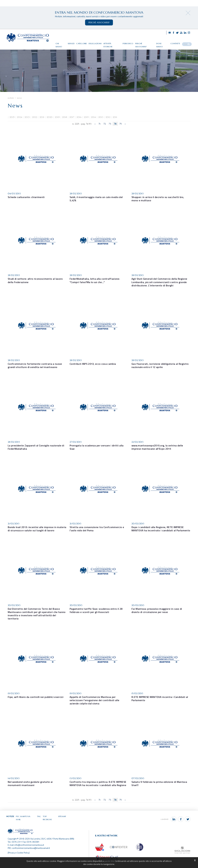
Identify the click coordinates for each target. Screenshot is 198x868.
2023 (27, 124)
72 (105, 131)
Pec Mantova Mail (26, 822)
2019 (57, 124)
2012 (108, 124)
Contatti (178, 42)
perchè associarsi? (99, 22)
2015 (86, 124)
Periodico (133, 42)
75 (121, 131)
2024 (19, 124)
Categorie (87, 42)
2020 (49, 124)
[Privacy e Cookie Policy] (19, 856)
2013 (101, 124)
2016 (79, 124)
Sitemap (62, 822)
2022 (35, 124)
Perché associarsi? (148, 42)
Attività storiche (117, 42)
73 (110, 131)
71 (99, 131)
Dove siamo (166, 42)
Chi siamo (66, 42)
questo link (109, 861)
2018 (65, 124)
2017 (72, 124)
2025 (12, 124)
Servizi (76, 42)
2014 (93, 124)
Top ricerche (50, 822)
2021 (42, 124)
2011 (115, 124)
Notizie (11, 105)
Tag (39, 822)
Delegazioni (100, 42)
